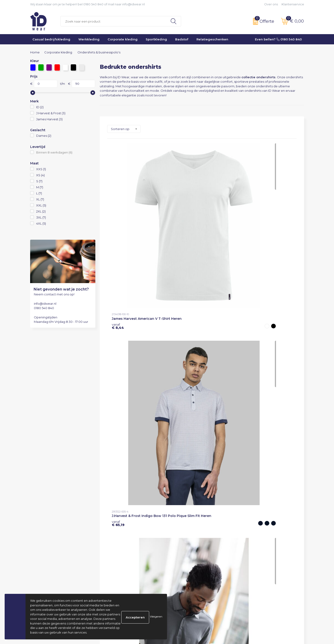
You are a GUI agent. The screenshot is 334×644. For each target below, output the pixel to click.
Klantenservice (293, 4)
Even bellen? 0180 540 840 (278, 39)
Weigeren (156, 616)
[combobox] (113, 21)
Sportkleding (156, 39)
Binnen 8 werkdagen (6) (54, 152)
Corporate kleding (123, 39)
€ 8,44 (118, 214)
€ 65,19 (181, 214)
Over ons (271, 4)
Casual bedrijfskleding (51, 39)
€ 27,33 (245, 214)
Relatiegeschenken (212, 39)
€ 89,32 (119, 384)
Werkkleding (89, 39)
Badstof (182, 39)
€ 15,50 (181, 299)
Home (35, 52)
